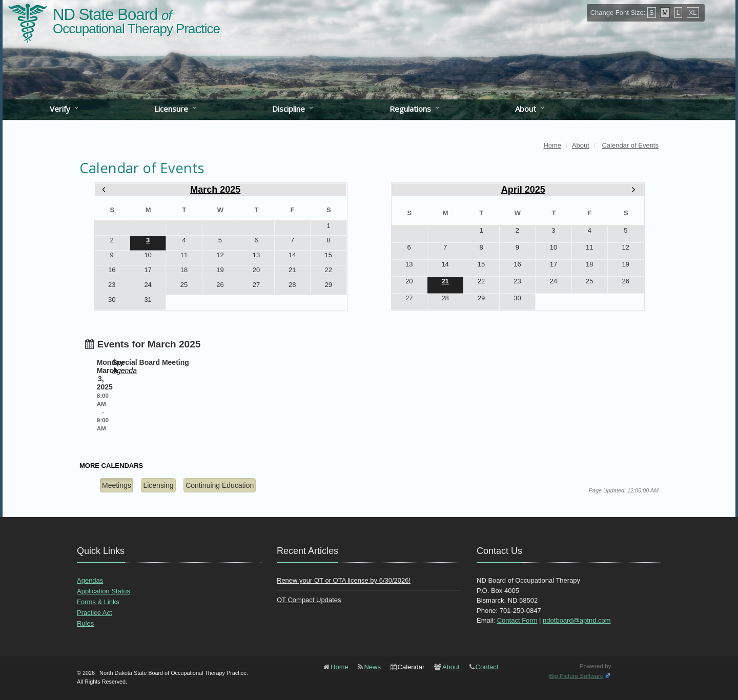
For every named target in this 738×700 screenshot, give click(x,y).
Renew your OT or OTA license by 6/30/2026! (344, 580)
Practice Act (95, 613)
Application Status (104, 591)
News (372, 667)
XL (693, 13)
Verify (60, 109)
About (526, 109)
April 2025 (523, 190)
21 (445, 281)
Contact (487, 667)
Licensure (171, 109)
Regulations (410, 109)
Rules (85, 623)
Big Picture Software (577, 676)
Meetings (117, 485)
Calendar (411, 667)
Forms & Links (98, 602)
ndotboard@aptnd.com (577, 620)
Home (340, 667)
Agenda (125, 370)
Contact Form (517, 620)
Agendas (90, 580)
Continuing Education (220, 485)
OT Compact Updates (309, 600)
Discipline (289, 109)
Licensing (158, 485)
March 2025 (215, 190)
